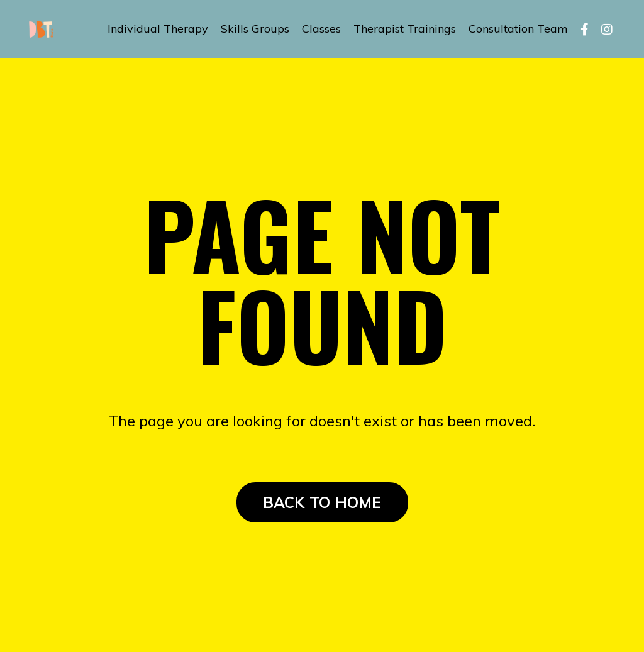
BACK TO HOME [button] (322, 502)
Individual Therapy (158, 29)
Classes (321, 29)
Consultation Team (518, 29)
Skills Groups (255, 29)
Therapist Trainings (405, 29)
